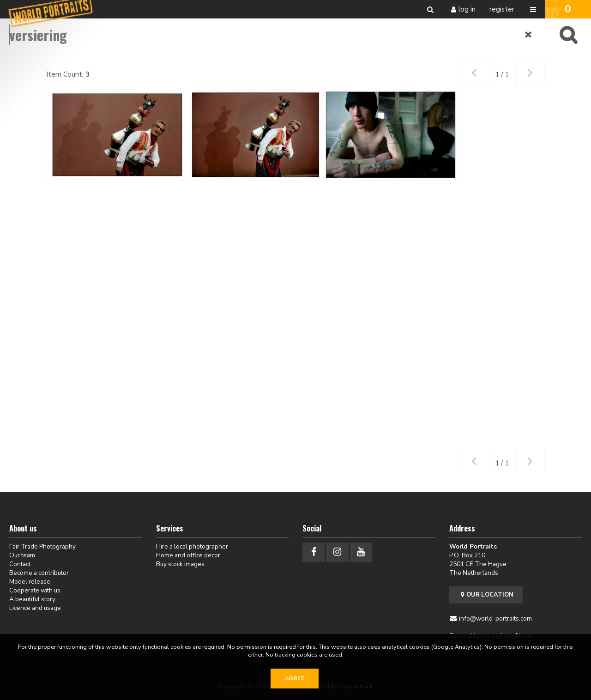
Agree (295, 678)
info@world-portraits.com (495, 619)
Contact (20, 564)
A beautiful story (32, 599)
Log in (467, 9)
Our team (22, 555)
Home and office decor (188, 555)
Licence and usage (35, 608)
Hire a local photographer (192, 546)
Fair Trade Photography (42, 546)
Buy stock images (180, 564)
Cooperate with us (35, 590)
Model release (30, 582)
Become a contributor (39, 573)
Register (502, 9)
